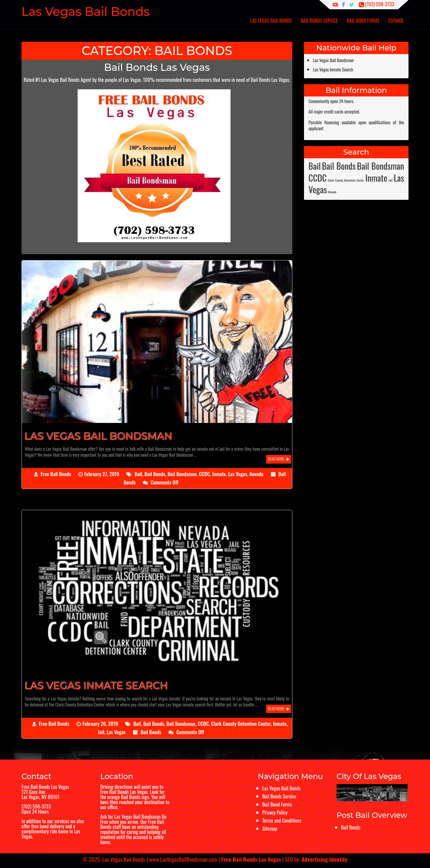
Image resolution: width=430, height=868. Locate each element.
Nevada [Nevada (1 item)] (332, 192)
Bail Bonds (155, 474)
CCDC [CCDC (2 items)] (318, 178)
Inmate (219, 474)
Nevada (256, 474)
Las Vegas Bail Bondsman (333, 60)
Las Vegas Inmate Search (333, 69)
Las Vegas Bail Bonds (271, 21)
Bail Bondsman (182, 474)
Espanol (396, 21)
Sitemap (270, 828)
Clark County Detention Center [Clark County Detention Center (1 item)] (346, 180)
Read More (276, 459)
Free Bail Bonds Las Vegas (45, 787)
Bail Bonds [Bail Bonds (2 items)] (339, 166)
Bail (138, 474)
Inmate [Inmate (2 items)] (376, 178)
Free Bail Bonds (56, 474)
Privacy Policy (275, 812)
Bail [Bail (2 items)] (315, 166)
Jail (101, 732)
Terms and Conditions (282, 820)
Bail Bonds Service (319, 21)
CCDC (204, 474)
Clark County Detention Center (241, 724)
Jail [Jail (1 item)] (391, 180)
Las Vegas (238, 474)
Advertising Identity (325, 859)
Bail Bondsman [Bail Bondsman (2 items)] (380, 166)
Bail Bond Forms (363, 21)
